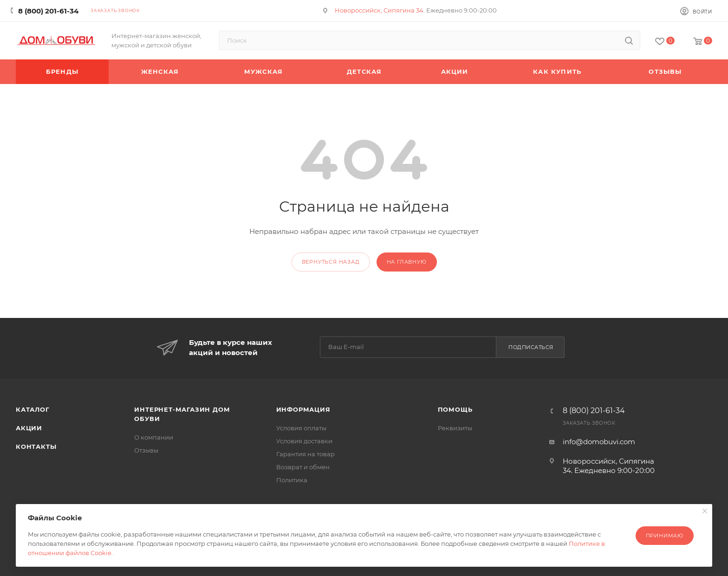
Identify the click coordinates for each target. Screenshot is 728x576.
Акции (29, 428)
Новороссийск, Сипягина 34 (379, 10)
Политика (292, 480)
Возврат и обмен (303, 467)
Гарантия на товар (305, 454)
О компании (154, 437)
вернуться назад (331, 262)
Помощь (455, 409)
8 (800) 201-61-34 (48, 11)
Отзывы (146, 450)
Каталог (33, 409)
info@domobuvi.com (599, 442)
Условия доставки (304, 441)
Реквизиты (455, 428)
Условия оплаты (301, 428)
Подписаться (531, 347)
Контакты (36, 447)
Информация (303, 409)
